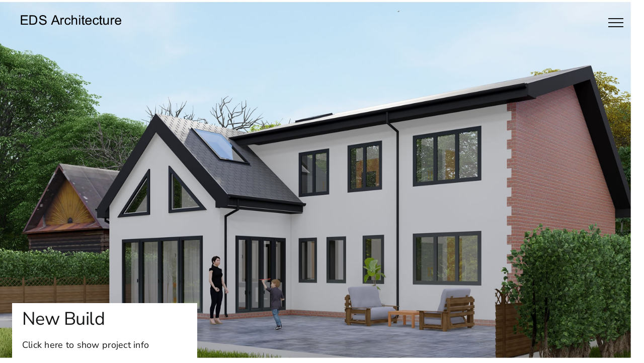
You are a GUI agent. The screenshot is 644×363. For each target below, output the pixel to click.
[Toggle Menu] (616, 23)
